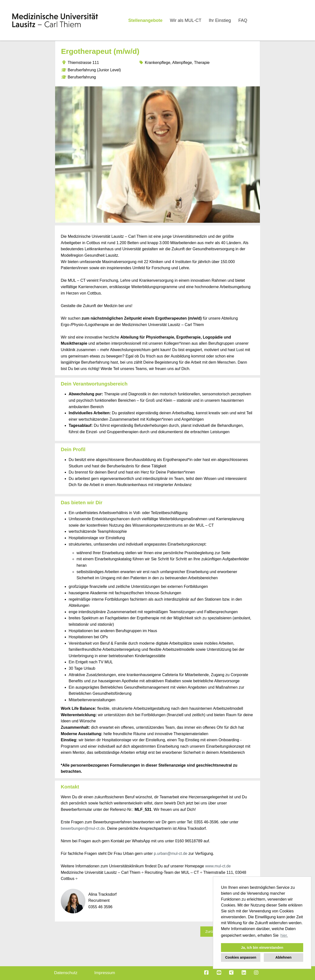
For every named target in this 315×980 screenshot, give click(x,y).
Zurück (211, 931)
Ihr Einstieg (220, 20)
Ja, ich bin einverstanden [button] (262, 948)
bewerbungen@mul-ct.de (83, 828)
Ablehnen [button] (283, 957)
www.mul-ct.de (218, 866)
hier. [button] (284, 935)
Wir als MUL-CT (186, 20)
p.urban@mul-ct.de (171, 854)
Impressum (105, 973)
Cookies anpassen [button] (241, 957)
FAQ (243, 20)
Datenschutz (66, 973)
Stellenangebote (145, 20)
